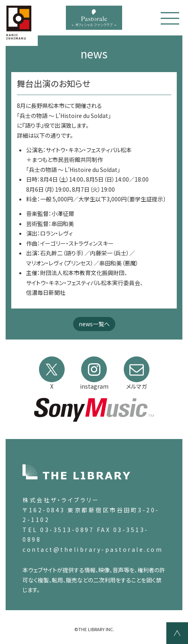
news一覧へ (94, 324)
